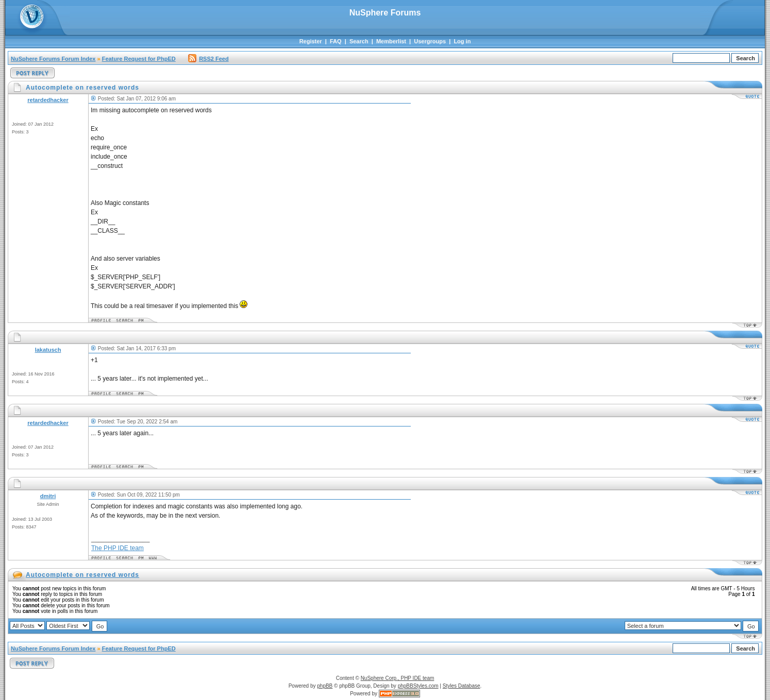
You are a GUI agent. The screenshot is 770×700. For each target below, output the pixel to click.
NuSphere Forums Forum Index (53, 59)
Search (359, 41)
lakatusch (48, 350)
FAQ (336, 41)
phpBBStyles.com (418, 686)
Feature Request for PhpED (139, 59)
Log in (462, 41)
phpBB (325, 686)
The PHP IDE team (118, 548)
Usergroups (430, 41)
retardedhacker (48, 100)
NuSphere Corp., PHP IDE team (398, 678)
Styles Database (462, 686)
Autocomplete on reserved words (82, 575)
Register (311, 41)
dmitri (48, 496)
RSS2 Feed (208, 59)
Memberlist (391, 41)
